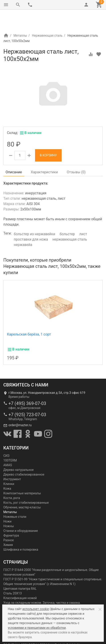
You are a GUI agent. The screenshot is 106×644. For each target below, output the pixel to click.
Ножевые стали (15, 498)
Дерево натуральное (18, 451)
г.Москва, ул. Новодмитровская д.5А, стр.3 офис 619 (47, 374)
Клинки (9, 465)
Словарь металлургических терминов (31, 603)
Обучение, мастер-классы (22, 489)
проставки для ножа (31, 221)
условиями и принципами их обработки (37, 628)
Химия (8, 526)
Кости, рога (12, 479)
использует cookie (36, 609)
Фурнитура (11, 517)
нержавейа (23, 226)
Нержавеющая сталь (47, 17)
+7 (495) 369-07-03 (27, 385)
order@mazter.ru (20, 406)
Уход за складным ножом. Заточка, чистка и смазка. (42, 584)
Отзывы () (76, 153)
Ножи (7, 503)
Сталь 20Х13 (13, 575)
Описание (14, 153)
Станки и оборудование (21, 512)
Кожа (7, 470)
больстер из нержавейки (34, 215)
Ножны (9, 507)
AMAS (8, 446)
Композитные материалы (22, 474)
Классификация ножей (20, 579)
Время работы (19, 378)
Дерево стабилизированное (24, 456)
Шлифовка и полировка (21, 531)
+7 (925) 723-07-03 (27, 396)
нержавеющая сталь (70, 221)
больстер (67, 215)
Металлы (20, 17)
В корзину (48, 136)
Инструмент (12, 460)
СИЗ (6, 437)
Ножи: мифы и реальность (23, 589)
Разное (9, 521)
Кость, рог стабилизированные (26, 484)
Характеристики (44, 153)
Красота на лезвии (17, 598)
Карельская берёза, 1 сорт (29, 316)
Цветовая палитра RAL (20, 570)
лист (83, 215)
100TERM (10, 442)
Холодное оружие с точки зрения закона (33, 593)
